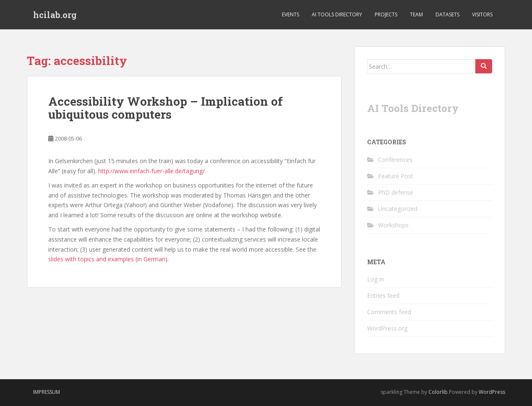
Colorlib (438, 392)
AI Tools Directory (337, 14)
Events (291, 14)
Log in (376, 279)
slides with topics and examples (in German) (108, 259)
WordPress (492, 392)
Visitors (482, 14)
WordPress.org (387, 328)
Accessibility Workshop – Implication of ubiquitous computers (166, 108)
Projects (386, 14)
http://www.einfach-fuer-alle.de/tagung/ (151, 171)
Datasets (447, 14)
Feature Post (396, 176)
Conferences (395, 160)
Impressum (47, 392)
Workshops (393, 225)
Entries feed (383, 295)
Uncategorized (398, 209)
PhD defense (396, 192)
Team (416, 14)
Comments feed (389, 312)
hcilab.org (55, 15)
